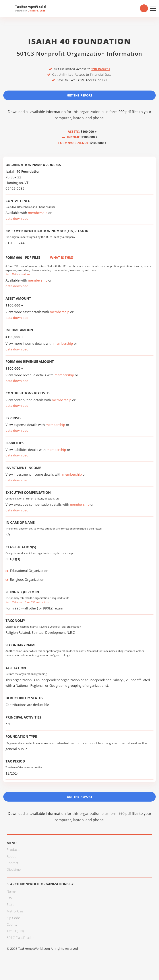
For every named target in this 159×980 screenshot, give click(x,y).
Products (13, 849)
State (10, 904)
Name (11, 891)
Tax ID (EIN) (15, 931)
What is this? (57, 257)
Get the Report (80, 95)
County (12, 924)
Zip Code (13, 918)
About (11, 856)
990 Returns (101, 69)
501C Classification (21, 938)
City (9, 898)
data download (17, 218)
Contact (12, 863)
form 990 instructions (18, 274)
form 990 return (15, 602)
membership (38, 213)
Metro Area (15, 911)
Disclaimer (14, 869)
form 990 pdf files (124, 112)
